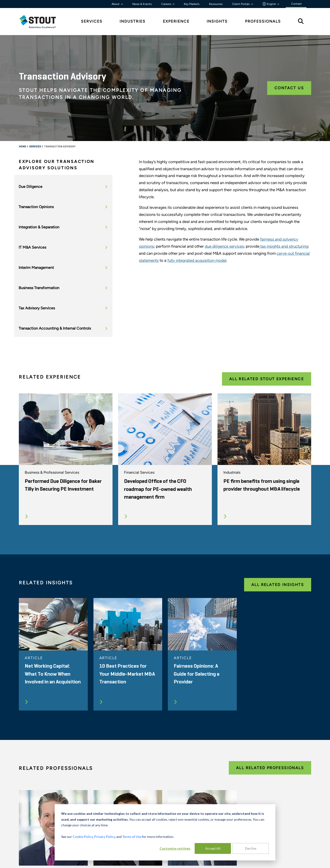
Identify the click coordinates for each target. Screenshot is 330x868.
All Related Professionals (270, 768)
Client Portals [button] (241, 4)
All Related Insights (278, 585)
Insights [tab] (217, 21)
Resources (216, 4)
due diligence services (224, 246)
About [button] (116, 4)
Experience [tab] (176, 21)
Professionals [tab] (263, 21)
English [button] (270, 4)
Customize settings (175, 848)
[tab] (41, 22)
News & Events (142, 4)
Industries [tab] (133, 21)
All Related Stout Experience (267, 379)
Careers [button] (167, 4)
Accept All (213, 848)
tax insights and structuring (284, 246)
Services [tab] (92, 21)
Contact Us (289, 88)
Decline (251, 848)
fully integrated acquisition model (197, 260)
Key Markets (192, 4)
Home (23, 147)
